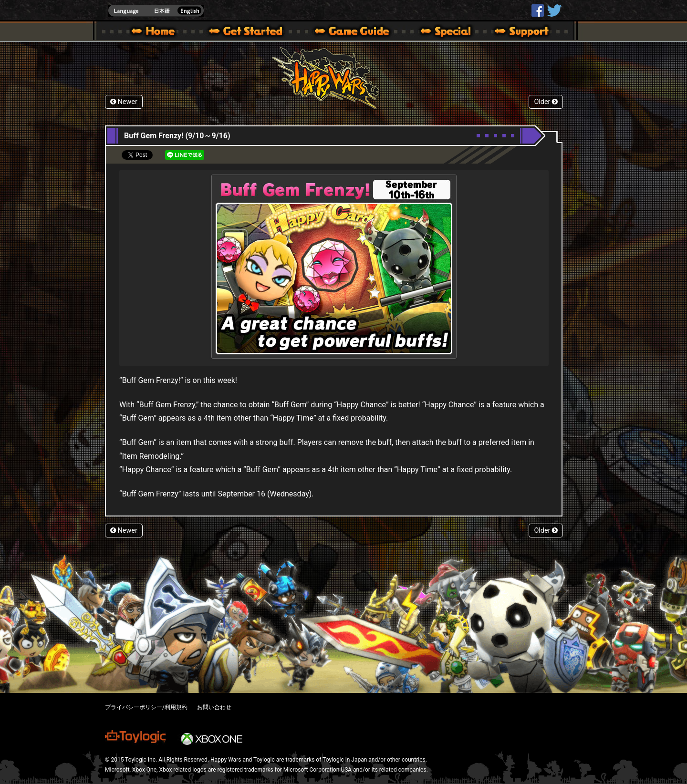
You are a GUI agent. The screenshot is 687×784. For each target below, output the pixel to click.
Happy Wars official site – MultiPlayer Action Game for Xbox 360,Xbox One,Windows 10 (155, 32)
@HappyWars (554, 10)
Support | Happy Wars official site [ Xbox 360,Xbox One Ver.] (514, 32)
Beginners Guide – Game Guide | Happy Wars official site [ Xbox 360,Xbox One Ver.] (359, 32)
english (156, 11)
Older (546, 102)
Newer (124, 102)
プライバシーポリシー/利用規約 (146, 707)
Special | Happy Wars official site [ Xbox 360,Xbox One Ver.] (442, 32)
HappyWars (538, 10)
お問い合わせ (214, 707)
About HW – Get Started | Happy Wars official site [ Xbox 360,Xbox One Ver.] (254, 32)
